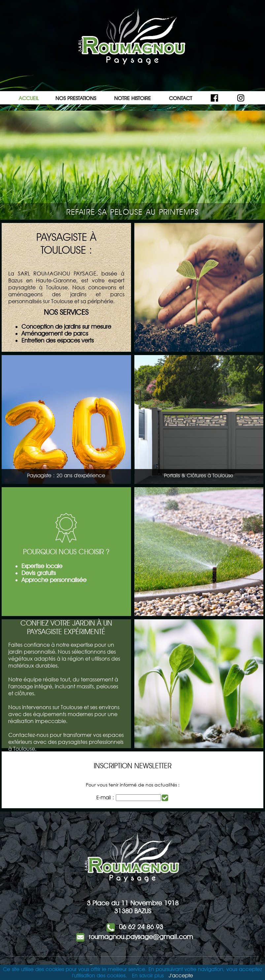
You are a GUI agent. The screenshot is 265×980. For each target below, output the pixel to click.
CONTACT (181, 98)
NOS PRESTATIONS (76, 98)
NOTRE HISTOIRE (132, 98)
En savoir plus (148, 976)
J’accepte (181, 976)
